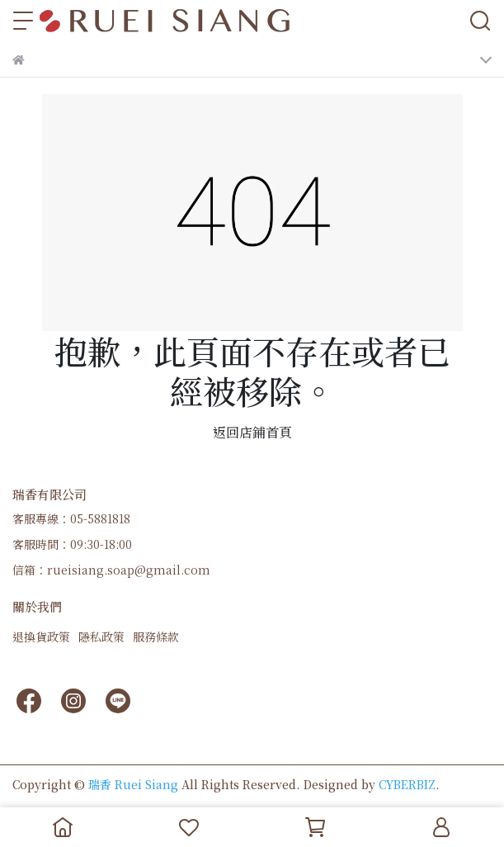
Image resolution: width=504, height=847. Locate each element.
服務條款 (156, 636)
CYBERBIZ (407, 784)
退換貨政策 (41, 636)
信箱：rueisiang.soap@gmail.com (111, 570)
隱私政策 (101, 636)
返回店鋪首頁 (252, 432)
